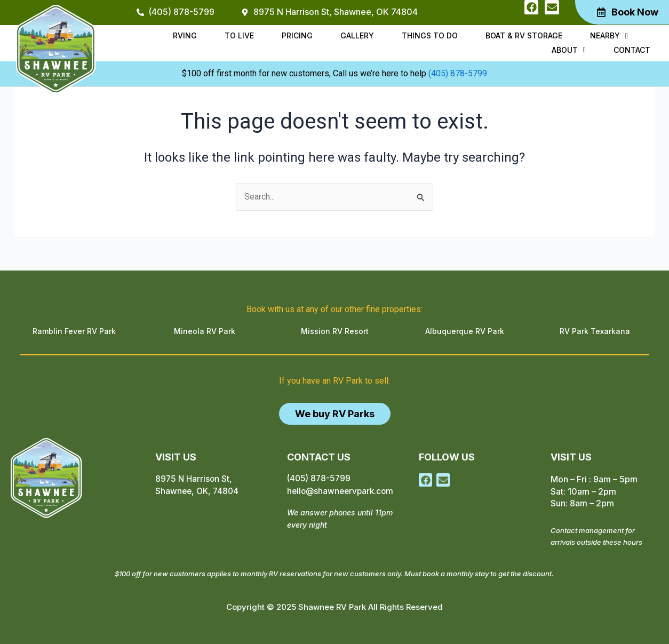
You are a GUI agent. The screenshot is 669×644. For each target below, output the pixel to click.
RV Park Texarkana (595, 331)
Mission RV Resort (335, 331)
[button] (555, 38)
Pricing (265, 38)
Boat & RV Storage (475, 38)
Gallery (319, 38)
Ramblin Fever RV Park (74, 331)
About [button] (614, 38)
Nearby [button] (555, 38)
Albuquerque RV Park (465, 331)
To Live (212, 38)
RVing (163, 38)
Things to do (387, 38)
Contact (635, 48)
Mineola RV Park (205, 331)
